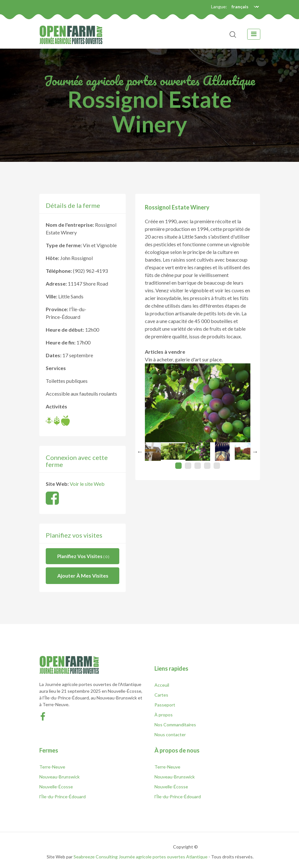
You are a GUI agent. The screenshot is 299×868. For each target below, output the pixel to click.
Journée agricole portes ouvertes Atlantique (163, 857)
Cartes (161, 695)
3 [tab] (198, 466)
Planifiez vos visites (83, 556)
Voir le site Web (87, 484)
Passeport (165, 705)
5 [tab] (217, 466)
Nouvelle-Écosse (56, 787)
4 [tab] (207, 466)
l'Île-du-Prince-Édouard (63, 797)
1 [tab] (178, 466)
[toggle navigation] (254, 34)
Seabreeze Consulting (96, 857)
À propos (164, 715)
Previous (140, 452)
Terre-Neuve (52, 767)
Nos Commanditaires (175, 725)
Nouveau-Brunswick (59, 777)
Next (255, 452)
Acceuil (162, 685)
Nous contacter (170, 734)
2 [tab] (188, 466)
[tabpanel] (198, 452)
